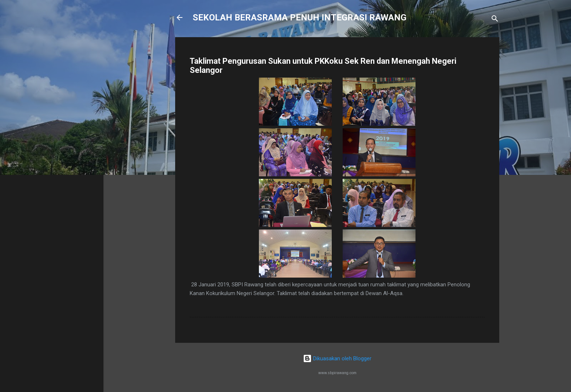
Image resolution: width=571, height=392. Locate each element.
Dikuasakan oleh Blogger (337, 358)
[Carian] (495, 20)
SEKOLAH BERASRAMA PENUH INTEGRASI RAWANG (300, 17)
